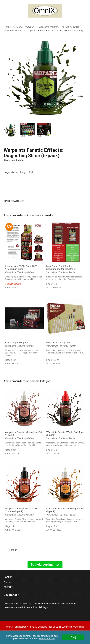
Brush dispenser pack (17, 343)
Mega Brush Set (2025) (59, 343)
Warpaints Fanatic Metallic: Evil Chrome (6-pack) (22, 510)
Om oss (8, 582)
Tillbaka (11, 550)
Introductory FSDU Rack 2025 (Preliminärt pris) (21, 268)
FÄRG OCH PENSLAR (24, 27)
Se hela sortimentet (45, 565)
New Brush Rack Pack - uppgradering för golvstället (61, 268)
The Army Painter (49, 27)
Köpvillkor (9, 587)
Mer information (47, 639)
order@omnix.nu (76, 627)
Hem (6, 27)
